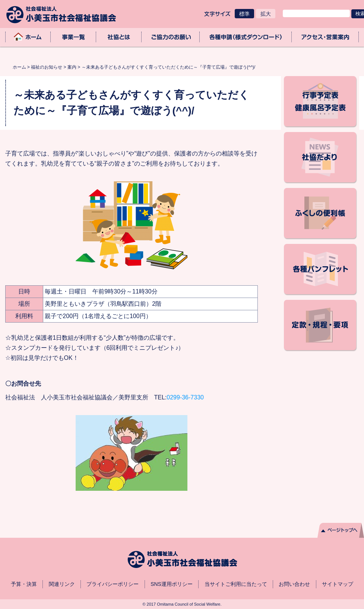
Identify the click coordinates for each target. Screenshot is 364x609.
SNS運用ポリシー (172, 584)
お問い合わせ (294, 584)
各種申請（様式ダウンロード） (246, 37)
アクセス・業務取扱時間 (325, 37)
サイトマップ (338, 584)
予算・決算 (24, 584)
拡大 (266, 14)
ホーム (28, 37)
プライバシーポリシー (113, 584)
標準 (244, 14)
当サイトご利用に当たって (236, 584)
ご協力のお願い (171, 37)
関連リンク (62, 584)
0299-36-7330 (185, 397)
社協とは (119, 37)
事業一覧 (73, 37)
